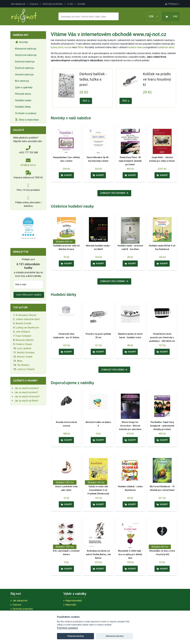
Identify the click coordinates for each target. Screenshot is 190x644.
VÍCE (86, 101)
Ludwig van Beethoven (27, 328)
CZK (153, 16)
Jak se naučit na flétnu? (26, 401)
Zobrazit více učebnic (114, 281)
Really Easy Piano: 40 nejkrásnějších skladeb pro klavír (130, 161)
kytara (54, 47)
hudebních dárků (166, 47)
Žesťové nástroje (24, 68)
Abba (20, 361)
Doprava (34, 4)
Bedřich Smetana (26, 353)
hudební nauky (135, 47)
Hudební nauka (23, 100)
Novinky (22, 42)
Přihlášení (172, 4)
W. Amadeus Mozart (26, 315)
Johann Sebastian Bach (28, 319)
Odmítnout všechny (115, 636)
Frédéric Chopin (24, 344)
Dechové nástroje (25, 62)
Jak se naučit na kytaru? (27, 388)
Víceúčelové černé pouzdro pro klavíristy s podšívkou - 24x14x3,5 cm (162, 338)
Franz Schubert (23, 336)
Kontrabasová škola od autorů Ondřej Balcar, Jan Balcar (98, 554)
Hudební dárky (23, 107)
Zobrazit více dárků (114, 370)
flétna (81, 47)
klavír (61, 47)
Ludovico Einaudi (26, 369)
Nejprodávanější (74, 601)
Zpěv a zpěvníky (24, 87)
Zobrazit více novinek (114, 193)
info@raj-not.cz (28, 165)
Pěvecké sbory (23, 94)
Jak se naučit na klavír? (26, 392)
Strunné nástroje (24, 74)
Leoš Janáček (24, 348)
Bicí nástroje (22, 81)
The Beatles (23, 365)
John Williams (23, 332)
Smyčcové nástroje (26, 55)
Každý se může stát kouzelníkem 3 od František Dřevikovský (98, 490)
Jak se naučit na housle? (27, 397)
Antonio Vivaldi (25, 357)
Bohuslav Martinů (25, 340)
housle (68, 47)
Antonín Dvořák (23, 323)
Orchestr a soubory (26, 113)
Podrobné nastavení (67, 628)
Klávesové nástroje (26, 49)
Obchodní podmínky (53, 4)
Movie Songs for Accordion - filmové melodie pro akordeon (130, 426)
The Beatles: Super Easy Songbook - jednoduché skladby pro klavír (162, 426)
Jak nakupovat (18, 4)
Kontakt (81, 4)
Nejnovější (71, 605)
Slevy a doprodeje (27, 120)
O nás (70, 4)
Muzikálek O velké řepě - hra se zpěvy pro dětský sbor (130, 554)
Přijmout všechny (76, 636)
